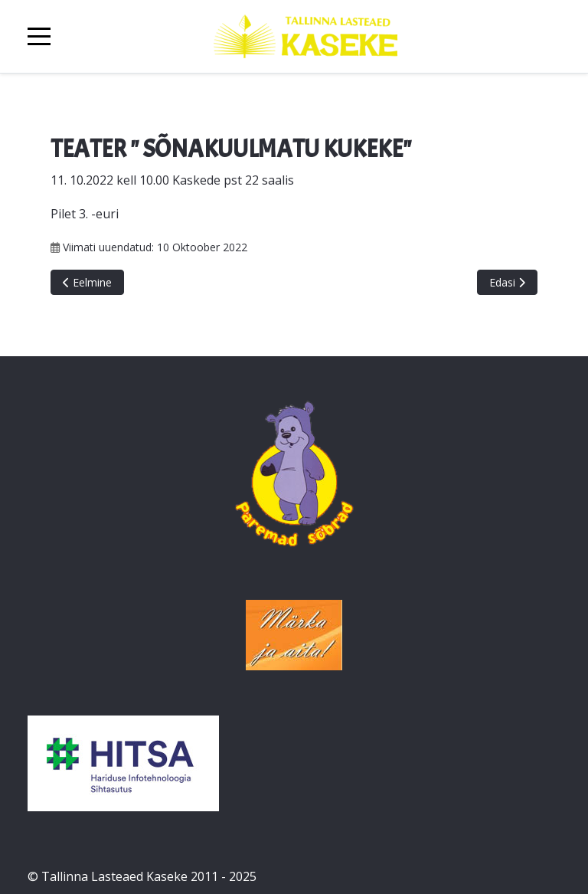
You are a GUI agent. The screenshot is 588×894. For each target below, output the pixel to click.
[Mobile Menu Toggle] (39, 37)
